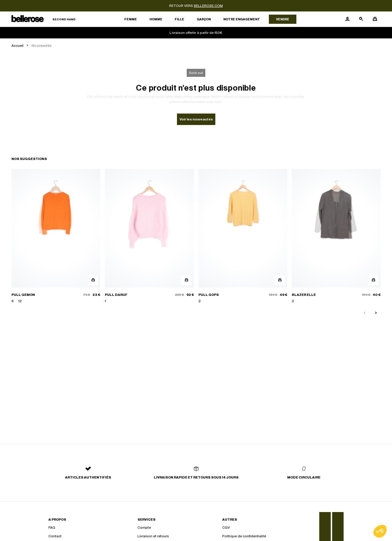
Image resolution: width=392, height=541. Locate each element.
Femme (131, 19)
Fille (179, 19)
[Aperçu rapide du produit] (93, 280)
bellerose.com (208, 6)
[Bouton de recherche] (361, 19)
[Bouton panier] (375, 19)
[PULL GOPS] (243, 236)
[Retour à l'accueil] (44, 19)
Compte (144, 528)
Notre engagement (242, 19)
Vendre (283, 19)
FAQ (52, 528)
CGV (226, 528)
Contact (55, 536)
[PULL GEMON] (56, 236)
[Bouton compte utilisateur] (347, 19)
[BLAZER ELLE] (336, 236)
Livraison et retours (153, 536)
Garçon (204, 19)
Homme (156, 19)
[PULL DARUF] (149, 236)
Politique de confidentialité (244, 536)
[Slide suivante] (376, 313)
